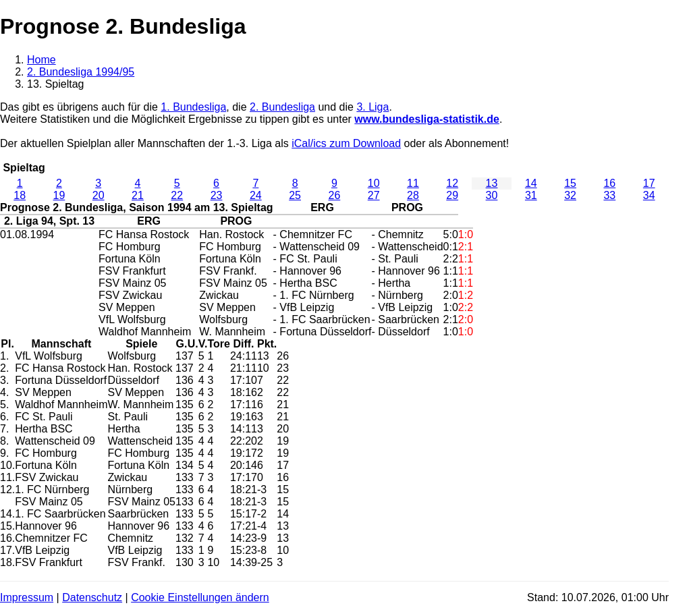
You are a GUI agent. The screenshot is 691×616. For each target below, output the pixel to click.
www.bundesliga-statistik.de (427, 119)
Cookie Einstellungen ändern (200, 597)
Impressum (27, 597)
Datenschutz (92, 597)
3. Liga (372, 107)
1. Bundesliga (193, 107)
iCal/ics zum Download (346, 143)
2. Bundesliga (282, 107)
